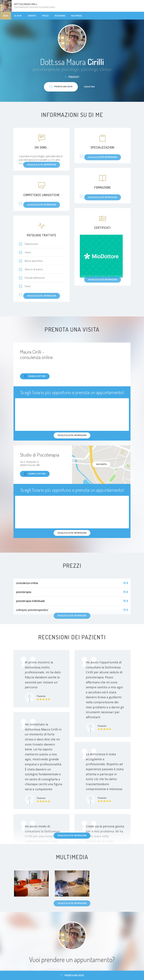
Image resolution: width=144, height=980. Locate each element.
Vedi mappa (101, 464)
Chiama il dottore (35, 376)
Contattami (89, 87)
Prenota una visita (72, 975)
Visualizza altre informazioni (72, 835)
